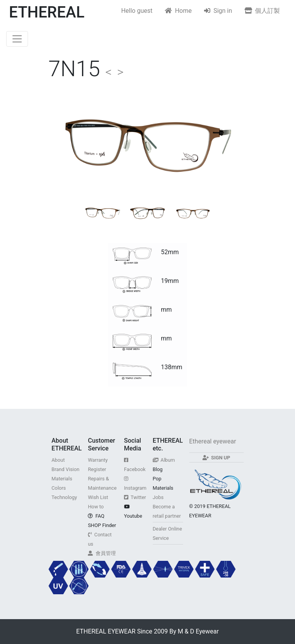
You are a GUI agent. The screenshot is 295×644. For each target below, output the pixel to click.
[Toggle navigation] (17, 39)
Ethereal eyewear (213, 441)
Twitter (135, 497)
